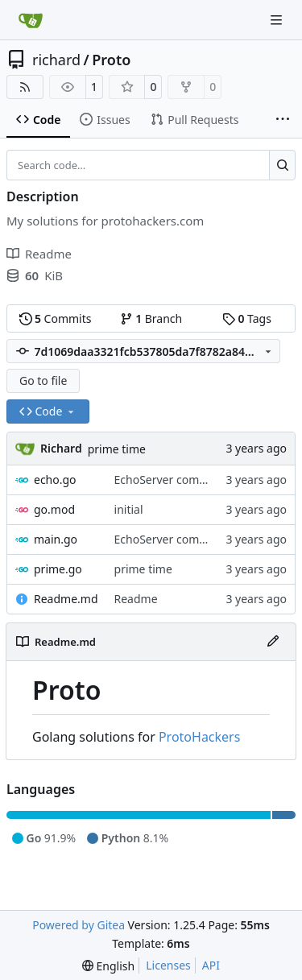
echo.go (55, 480)
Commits (56, 318)
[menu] (108, 966)
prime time (117, 449)
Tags (247, 318)
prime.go (58, 569)
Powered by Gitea (79, 925)
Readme (136, 599)
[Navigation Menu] (278, 20)
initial (129, 509)
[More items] (283, 120)
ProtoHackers (199, 737)
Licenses (168, 965)
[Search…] (282, 165)
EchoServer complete (170, 480)
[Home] (31, 20)
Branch (151, 318)
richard (56, 60)
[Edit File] (273, 642)
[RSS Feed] (25, 87)
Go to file (43, 380)
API (211, 965)
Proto (111, 60)
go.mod (54, 509)
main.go (56, 539)
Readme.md (66, 599)
